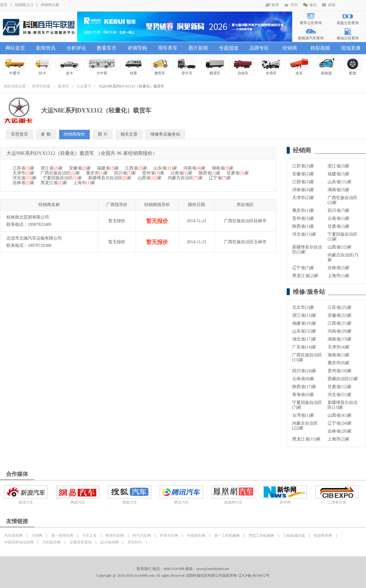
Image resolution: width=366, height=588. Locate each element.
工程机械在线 (294, 536)
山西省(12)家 (340, 247)
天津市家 (23, 173)
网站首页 (15, 48)
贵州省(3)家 (303, 218)
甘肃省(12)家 (340, 387)
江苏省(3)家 (303, 166)
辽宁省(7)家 (303, 268)
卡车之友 (89, 536)
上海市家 (84, 183)
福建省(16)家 (304, 323)
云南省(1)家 (339, 218)
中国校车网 (196, 536)
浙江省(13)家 (304, 315)
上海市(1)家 (339, 276)
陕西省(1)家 (303, 226)
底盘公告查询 (348, 23)
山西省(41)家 (340, 415)
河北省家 (25, 178)
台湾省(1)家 (303, 415)
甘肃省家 (238, 173)
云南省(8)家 (303, 379)
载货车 (63, 86)
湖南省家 (223, 168)
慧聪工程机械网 (261, 536)
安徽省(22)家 (340, 315)
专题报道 (229, 48)
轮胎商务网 (323, 536)
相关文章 (129, 134)
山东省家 (165, 168)
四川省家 (125, 173)
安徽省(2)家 (303, 174)
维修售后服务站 (165, 134)
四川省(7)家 (339, 210)
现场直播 (351, 48)
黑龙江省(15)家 (306, 439)
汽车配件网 (52, 542)
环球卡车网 (169, 536)
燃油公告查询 (348, 38)
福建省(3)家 (339, 174)
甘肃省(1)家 (339, 226)
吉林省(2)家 (339, 268)
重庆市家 (97, 173)
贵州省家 (153, 173)
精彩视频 (320, 48)
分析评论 (76, 48)
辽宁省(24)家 (340, 423)
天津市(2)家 (303, 198)
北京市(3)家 (303, 307)
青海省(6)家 (303, 395)
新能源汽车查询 (311, 38)
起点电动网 (109, 542)
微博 (275, 5)
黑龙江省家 (54, 183)
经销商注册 (50, 5)
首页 (4, 5)
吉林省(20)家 (340, 431)
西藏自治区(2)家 (343, 379)
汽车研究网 (13, 536)
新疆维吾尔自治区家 (110, 178)
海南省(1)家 (339, 355)
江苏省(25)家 (340, 307)
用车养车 (168, 48)
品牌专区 (259, 48)
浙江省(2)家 (339, 166)
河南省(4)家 (303, 190)
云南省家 (181, 173)
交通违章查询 (81, 542)
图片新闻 (198, 48)
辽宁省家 (220, 178)
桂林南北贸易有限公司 (28, 217)
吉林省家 (23, 183)
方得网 (37, 536)
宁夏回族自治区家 (62, 178)
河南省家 (194, 168)
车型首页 (20, 134)
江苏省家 (23, 168)
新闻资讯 (46, 48)
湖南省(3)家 (339, 190)
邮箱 (332, 5)
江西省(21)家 (340, 323)
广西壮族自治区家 (60, 173)
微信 (313, 5)
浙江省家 (52, 168)
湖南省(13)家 (340, 339)
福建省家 (108, 168)
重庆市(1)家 (303, 210)
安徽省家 (80, 168)
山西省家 (150, 178)
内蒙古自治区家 (185, 178)
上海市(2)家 (339, 439)
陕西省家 (210, 173)
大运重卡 (84, 86)
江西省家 (136, 168)
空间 (294, 5)
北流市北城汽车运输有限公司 (34, 238)
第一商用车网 (62, 536)
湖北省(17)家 (304, 339)
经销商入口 (24, 5)
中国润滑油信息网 (19, 542)
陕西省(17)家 (304, 387)
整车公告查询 (311, 23)
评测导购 (137, 48)
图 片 (103, 134)
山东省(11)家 (340, 182)
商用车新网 (115, 536)
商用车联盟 (41, 86)
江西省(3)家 (303, 182)
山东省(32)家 (304, 331)
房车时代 (135, 542)
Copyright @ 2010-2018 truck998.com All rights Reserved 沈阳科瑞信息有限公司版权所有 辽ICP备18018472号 (183, 576)
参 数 (46, 134)
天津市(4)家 (339, 347)
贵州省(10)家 (340, 371)
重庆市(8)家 (339, 363)
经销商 (290, 48)
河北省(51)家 (340, 395)
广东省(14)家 (304, 347)
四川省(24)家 (304, 371)
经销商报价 (74, 134)
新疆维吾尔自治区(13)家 (343, 405)
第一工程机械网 (227, 536)
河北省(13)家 (304, 234)
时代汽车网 (142, 536)
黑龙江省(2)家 (305, 276)
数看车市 (107, 48)
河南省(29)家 (340, 331)
